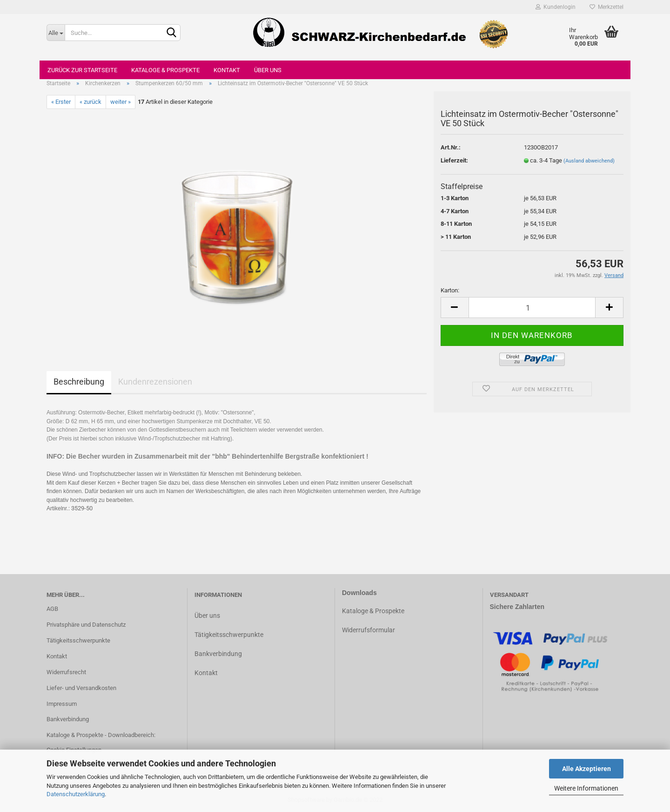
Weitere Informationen (586, 788)
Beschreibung (79, 382)
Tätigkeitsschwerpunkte (78, 640)
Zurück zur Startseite (82, 70)
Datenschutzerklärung (76, 794)
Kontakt (227, 70)
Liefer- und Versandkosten (81, 688)
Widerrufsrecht (66, 672)
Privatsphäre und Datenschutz (86, 625)
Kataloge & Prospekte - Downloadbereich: (101, 735)
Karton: (450, 290)
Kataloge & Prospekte (165, 70)
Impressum (62, 704)
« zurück (90, 102)
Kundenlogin (556, 7)
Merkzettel (606, 7)
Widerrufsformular (368, 630)
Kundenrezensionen (155, 382)
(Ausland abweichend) (589, 161)
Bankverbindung (68, 719)
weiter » (121, 102)
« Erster (61, 102)
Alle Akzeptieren (586, 769)
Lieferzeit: (454, 160)
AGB (52, 609)
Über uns (268, 70)
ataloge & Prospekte (375, 611)
